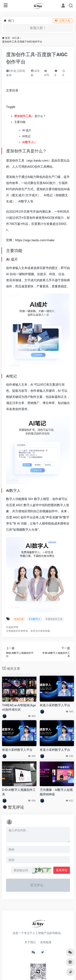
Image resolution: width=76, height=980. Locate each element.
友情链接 (46, 942)
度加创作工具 (23, 116)
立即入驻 (63, 21)
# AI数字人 (35, 619)
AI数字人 (28, 142)
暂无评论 (16, 807)
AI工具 (16, 38)
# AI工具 (19, 619)
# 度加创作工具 (54, 619)
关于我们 (30, 942)
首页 (7, 38)
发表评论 (62, 870)
